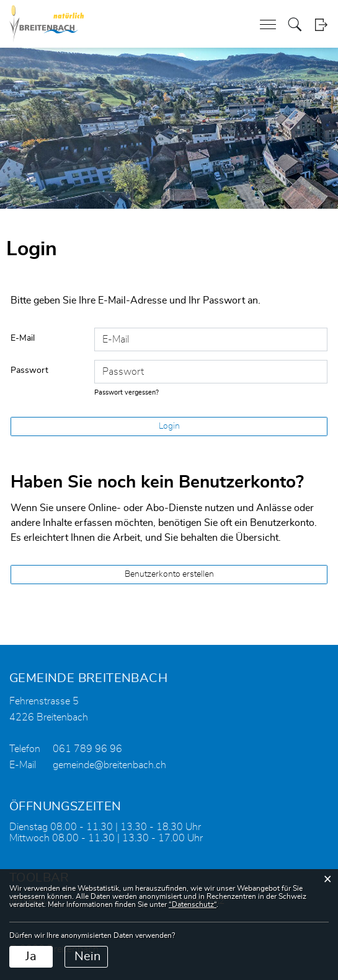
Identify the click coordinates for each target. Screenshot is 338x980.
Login (321, 24)
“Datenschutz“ (193, 904)
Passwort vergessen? (127, 392)
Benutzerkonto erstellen (169, 574)
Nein (87, 956)
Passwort (29, 370)
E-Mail (23, 338)
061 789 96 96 (87, 749)
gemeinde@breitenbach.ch (109, 765)
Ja (31, 956)
